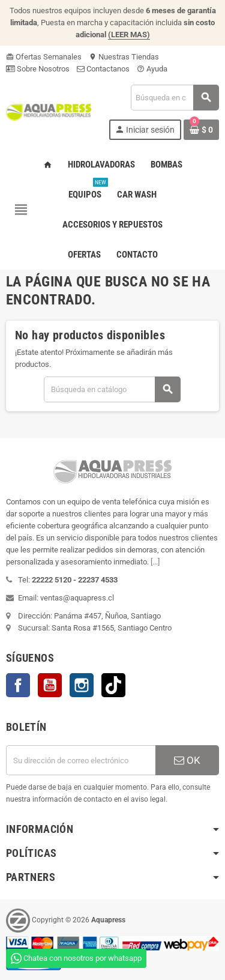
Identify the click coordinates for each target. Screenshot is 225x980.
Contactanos (103, 69)
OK (187, 760)
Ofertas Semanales (44, 57)
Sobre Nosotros (38, 69)
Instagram (82, 685)
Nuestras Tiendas (124, 57)
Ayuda (152, 69)
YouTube (50, 685)
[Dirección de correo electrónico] (81, 760)
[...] (155, 562)
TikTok (113, 685)
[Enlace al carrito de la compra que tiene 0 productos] (201, 130)
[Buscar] (175, 98)
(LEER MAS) (129, 35)
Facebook (18, 685)
